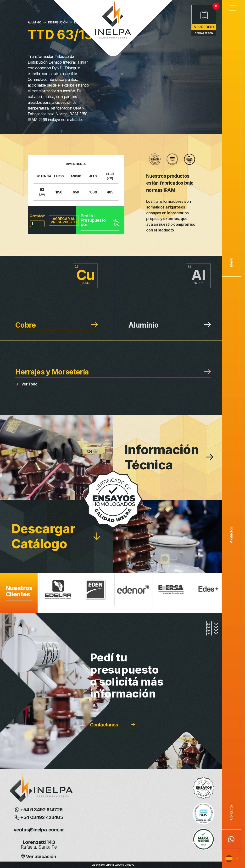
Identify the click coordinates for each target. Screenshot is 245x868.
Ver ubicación (39, 857)
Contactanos (104, 725)
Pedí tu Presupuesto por (100, 220)
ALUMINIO (34, 22)
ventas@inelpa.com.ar (39, 830)
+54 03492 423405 (39, 817)
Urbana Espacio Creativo (120, 865)
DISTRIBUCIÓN (58, 22)
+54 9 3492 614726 (39, 810)
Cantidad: (37, 216)
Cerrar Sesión (204, 33)
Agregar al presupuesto (64, 220)
